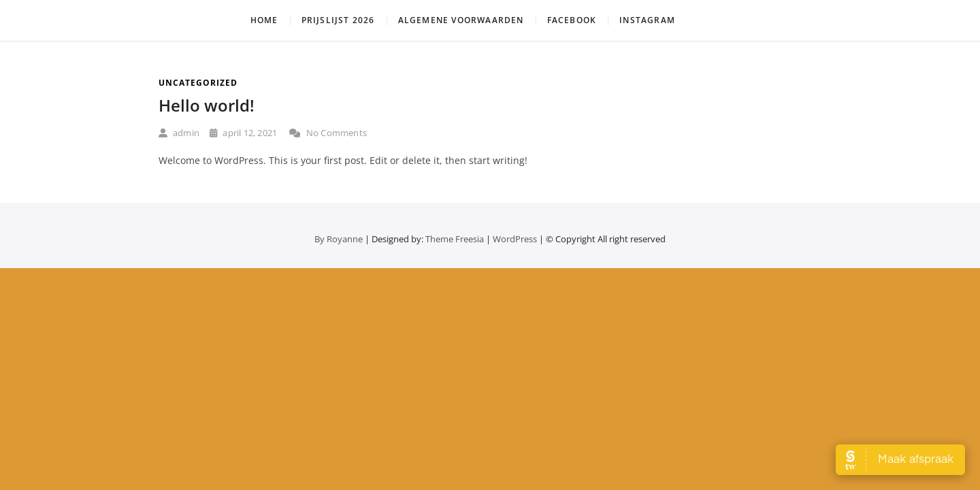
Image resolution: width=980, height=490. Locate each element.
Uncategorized (198, 83)
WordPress (515, 239)
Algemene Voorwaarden (461, 20)
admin (179, 133)
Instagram (647, 20)
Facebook (572, 20)
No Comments (328, 133)
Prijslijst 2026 (338, 20)
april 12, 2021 (243, 133)
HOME (264, 20)
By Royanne (339, 239)
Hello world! (207, 105)
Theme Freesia (455, 239)
